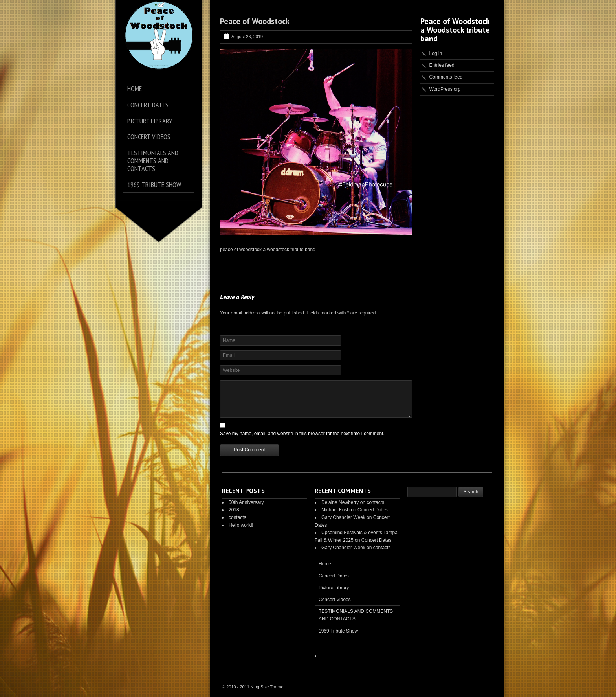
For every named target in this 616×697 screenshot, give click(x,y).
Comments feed (446, 77)
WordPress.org (445, 89)
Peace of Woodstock (255, 21)
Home (325, 564)
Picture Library (334, 588)
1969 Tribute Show (338, 631)
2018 (234, 510)
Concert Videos (335, 600)
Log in (436, 53)
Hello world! (241, 525)
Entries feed (442, 65)
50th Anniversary (246, 502)
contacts (237, 517)
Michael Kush (335, 510)
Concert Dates (373, 510)
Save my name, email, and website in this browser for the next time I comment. (302, 434)
